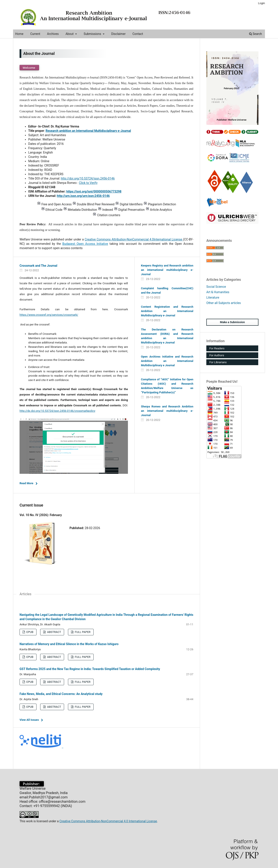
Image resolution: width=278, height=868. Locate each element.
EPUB (29, 632)
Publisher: (32, 784)
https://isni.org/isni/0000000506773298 (94, 191)
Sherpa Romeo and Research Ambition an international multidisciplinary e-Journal (167, 411)
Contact (138, 34)
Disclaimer (118, 34)
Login (261, 3)
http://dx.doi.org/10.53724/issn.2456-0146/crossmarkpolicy (57, 411)
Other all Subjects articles (224, 303)
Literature (213, 298)
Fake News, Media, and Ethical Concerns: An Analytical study (61, 694)
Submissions (93, 34)
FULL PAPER (82, 632)
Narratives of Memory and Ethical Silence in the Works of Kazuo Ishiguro (69, 644)
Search (256, 34)
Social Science (216, 287)
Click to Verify (88, 183)
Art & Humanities (218, 292)
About (70, 34)
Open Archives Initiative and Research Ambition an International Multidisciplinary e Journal (167, 361)
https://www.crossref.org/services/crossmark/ (49, 315)
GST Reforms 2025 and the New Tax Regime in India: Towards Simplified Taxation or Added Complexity (90, 669)
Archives (53, 34)
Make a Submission (232, 322)
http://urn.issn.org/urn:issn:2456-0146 (83, 196)
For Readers (217, 348)
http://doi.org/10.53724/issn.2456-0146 (88, 178)
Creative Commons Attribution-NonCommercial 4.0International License (134, 239)
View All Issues (29, 720)
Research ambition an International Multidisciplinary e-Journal (88, 131)
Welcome (29, 68)
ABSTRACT (54, 632)
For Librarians (218, 362)
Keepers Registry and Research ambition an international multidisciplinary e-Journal (167, 270)
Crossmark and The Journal (38, 266)
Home (19, 34)
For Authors (217, 355)
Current (35, 34)
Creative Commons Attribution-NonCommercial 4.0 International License (108, 821)
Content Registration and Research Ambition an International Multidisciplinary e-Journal (167, 311)
